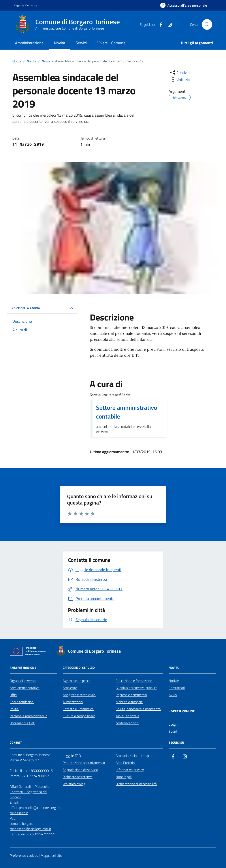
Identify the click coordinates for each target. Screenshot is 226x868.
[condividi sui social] (180, 73)
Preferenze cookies (24, 855)
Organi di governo (23, 681)
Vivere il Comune (111, 43)
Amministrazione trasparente (137, 756)
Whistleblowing (74, 784)
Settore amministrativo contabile (127, 412)
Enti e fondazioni (22, 702)
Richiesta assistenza (78, 777)
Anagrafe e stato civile (79, 695)
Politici (14, 709)
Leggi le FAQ (72, 756)
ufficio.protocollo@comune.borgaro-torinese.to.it (36, 810)
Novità (60, 43)
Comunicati (177, 688)
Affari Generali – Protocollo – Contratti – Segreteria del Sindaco (31, 792)
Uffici (13, 695)
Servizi (81, 43)
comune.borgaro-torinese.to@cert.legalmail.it (30, 826)
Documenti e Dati (22, 723)
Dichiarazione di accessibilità (136, 784)
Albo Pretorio (125, 763)
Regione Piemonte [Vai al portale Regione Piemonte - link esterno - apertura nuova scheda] (25, 5)
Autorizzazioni (73, 702)
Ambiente (70, 688)
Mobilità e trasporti (129, 702)
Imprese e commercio (131, 695)
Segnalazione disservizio (80, 770)
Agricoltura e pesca (77, 681)
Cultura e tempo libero (79, 716)
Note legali (124, 777)
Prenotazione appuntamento (84, 763)
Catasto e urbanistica (78, 709)
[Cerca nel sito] (207, 24)
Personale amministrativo (28, 716)
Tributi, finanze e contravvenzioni (127, 719)
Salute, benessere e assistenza (138, 709)
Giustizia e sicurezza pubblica (137, 688)
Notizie (174, 681)
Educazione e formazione (134, 681)
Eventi (173, 731)
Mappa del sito (51, 855)
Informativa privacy (130, 770)
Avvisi (173, 695)
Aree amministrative (25, 688)
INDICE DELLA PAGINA (42, 308)
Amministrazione (29, 43)
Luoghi (173, 724)
